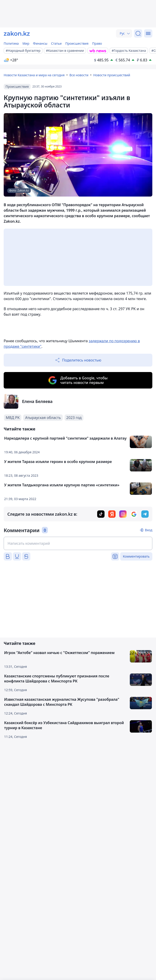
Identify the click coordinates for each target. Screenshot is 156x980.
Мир (26, 43)
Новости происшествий (112, 75)
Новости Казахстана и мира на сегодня (34, 75)
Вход (149, 530)
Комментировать (136, 556)
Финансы (40, 43)
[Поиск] (138, 33)
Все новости (79, 75)
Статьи (56, 43)
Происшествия (77, 43)
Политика (11, 43)
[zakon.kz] (17, 33)
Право (97, 43)
